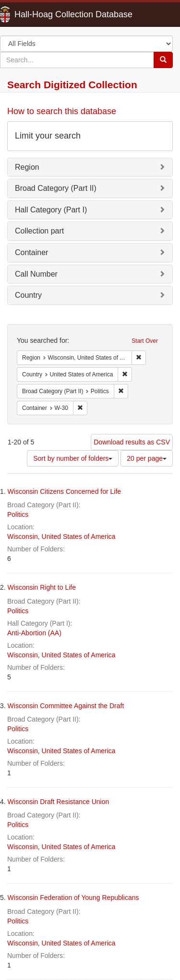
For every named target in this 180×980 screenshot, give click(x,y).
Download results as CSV (132, 442)
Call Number (36, 274)
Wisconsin (23, 537)
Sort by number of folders (73, 458)
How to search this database (62, 111)
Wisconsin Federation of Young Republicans (73, 898)
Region (27, 167)
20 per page (147, 458)
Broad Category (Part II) (56, 188)
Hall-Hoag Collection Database (43, 14)
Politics (18, 514)
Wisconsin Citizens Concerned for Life (65, 491)
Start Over (145, 341)
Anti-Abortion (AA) (34, 633)
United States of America (79, 537)
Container (31, 252)
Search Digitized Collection (72, 85)
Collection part (39, 231)
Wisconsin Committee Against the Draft (66, 706)
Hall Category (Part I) (51, 210)
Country (28, 295)
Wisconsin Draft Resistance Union (59, 802)
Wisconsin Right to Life (42, 587)
